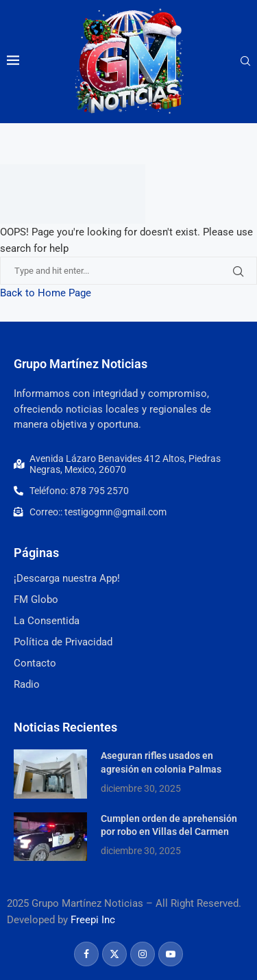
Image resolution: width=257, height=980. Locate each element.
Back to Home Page (46, 293)
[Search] (245, 62)
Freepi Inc (93, 920)
